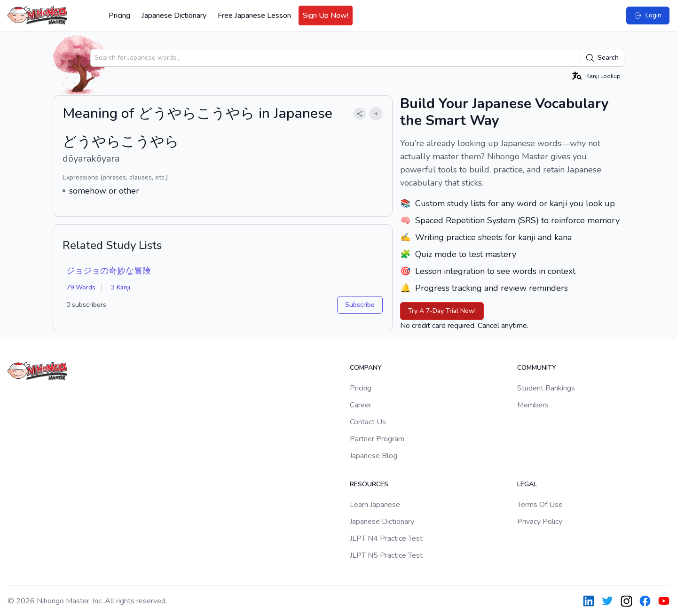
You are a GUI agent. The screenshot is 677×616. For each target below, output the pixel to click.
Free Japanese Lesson (254, 16)
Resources (369, 484)
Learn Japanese (375, 505)
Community (537, 368)
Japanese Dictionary (174, 16)
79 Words (81, 287)
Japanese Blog (374, 456)
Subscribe (360, 305)
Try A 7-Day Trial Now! (442, 311)
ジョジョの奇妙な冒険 (109, 271)
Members (533, 405)
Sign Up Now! (326, 16)
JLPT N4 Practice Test (386, 538)
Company (366, 368)
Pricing (119, 16)
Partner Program (377, 439)
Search (602, 58)
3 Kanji (121, 287)
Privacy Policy (540, 522)
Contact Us (368, 422)
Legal (527, 484)
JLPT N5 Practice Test (386, 555)
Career (361, 405)
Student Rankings (546, 388)
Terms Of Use (540, 505)
